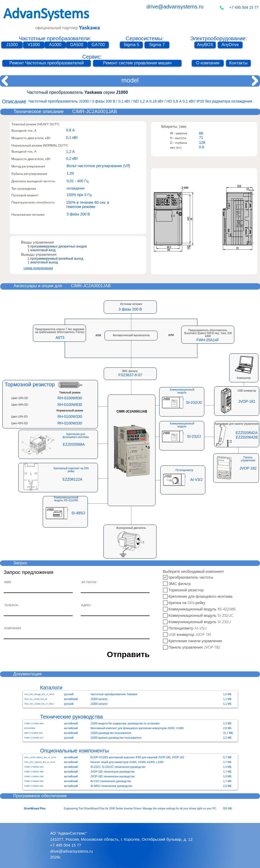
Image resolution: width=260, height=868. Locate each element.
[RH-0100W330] (70, 417)
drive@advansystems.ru (175, 7)
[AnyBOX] (205, 45)
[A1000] (55, 45)
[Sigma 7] (157, 45)
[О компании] (208, 63)
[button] (130, 375)
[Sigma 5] (131, 45)
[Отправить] (125, 654)
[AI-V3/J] (196, 480)
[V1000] (34, 45)
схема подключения (38, 268)
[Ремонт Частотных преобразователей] (47, 63)
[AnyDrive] (230, 45)
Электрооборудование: (219, 38)
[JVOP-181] (247, 402)
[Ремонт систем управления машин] (137, 63)
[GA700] (98, 45)
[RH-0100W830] (70, 398)
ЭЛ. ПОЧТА (89, 582)
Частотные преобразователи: (55, 38)
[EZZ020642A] (247, 433)
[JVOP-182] (248, 468)
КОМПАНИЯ (13, 628)
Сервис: (92, 57)
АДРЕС (86, 605)
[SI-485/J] (78, 513)
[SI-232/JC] (194, 403)
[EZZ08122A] (72, 479)
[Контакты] (238, 63)
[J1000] (12, 45)
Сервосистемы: (144, 38)
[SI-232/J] (194, 437)
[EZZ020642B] (247, 437)
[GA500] (77, 45)
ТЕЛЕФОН (11, 605)
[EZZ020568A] (74, 444)
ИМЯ (8, 582)
